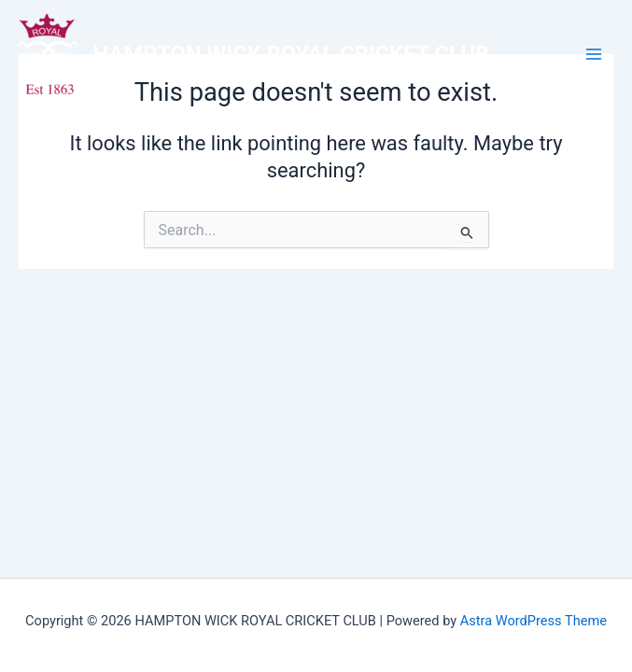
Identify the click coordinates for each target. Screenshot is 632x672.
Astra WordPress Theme (534, 621)
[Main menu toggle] (594, 54)
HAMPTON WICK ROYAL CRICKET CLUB (291, 54)
